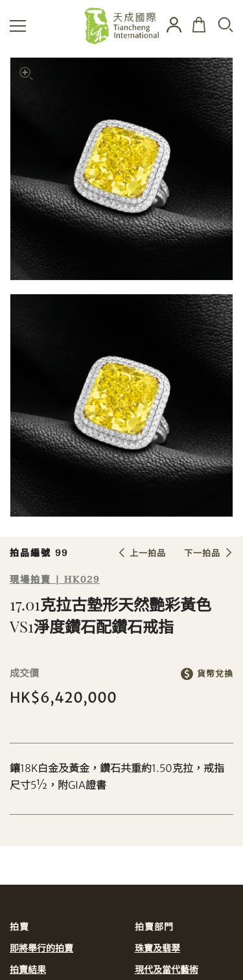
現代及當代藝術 (167, 970)
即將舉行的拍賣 (41, 948)
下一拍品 (202, 553)
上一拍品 (148, 553)
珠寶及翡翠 (157, 948)
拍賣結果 (28, 970)
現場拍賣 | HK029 (55, 580)
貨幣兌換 (215, 674)
